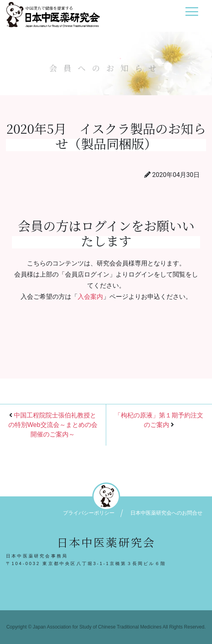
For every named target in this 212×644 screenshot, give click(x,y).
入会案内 (90, 297)
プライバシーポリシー (89, 513)
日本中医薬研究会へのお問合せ (166, 513)
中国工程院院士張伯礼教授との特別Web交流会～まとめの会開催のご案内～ (53, 425)
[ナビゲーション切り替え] (192, 14)
